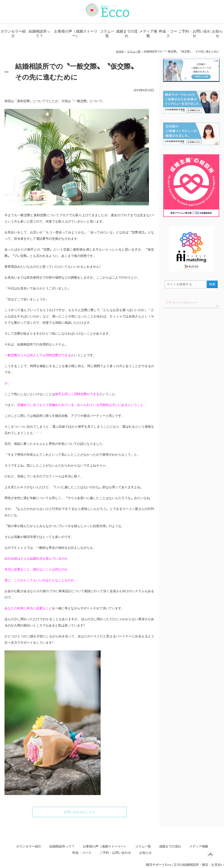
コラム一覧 (107, 34)
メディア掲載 (148, 34)
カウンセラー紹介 (13, 34)
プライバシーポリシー (181, 303)
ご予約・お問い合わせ (194, 34)
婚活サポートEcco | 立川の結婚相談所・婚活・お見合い (185, 865)
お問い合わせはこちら (79, 812)
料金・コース (168, 34)
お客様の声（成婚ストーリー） (76, 34)
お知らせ (145, 853)
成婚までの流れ (127, 34)
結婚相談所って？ (39, 34)
